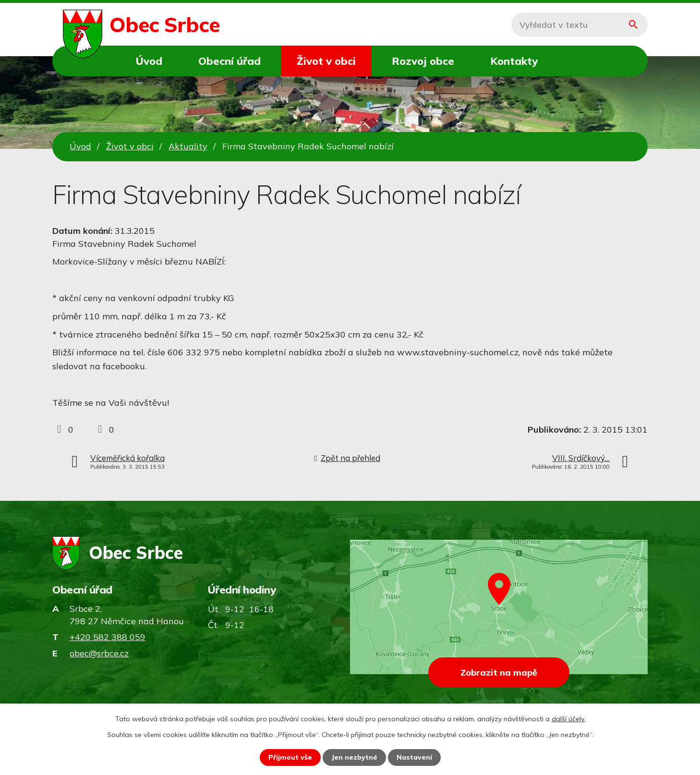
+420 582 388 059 (108, 637)
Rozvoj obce (423, 61)
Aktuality (188, 146)
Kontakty (514, 61)
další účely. (568, 719)
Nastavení (414, 757)
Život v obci (326, 61)
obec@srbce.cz (99, 653)
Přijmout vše (290, 757)
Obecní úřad (229, 61)
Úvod (149, 61)
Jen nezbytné (354, 757)
